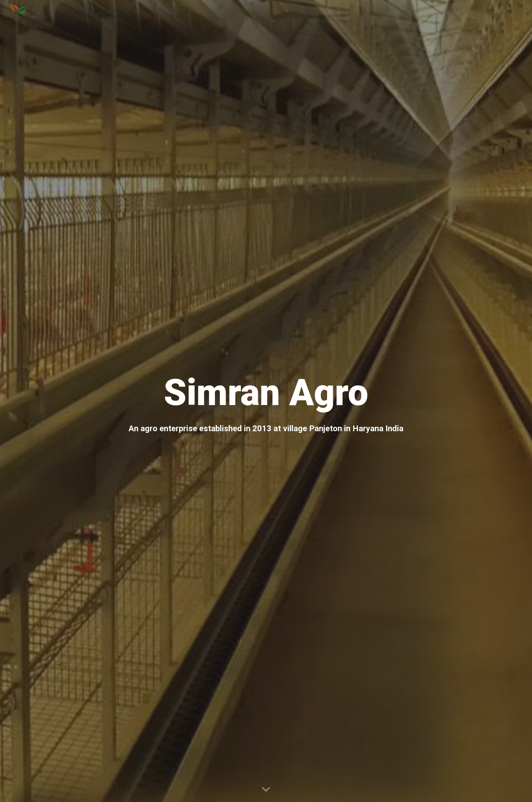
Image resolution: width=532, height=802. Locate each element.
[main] (266, 401)
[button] (266, 790)
